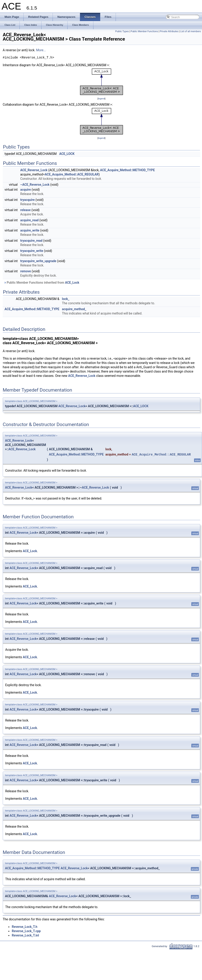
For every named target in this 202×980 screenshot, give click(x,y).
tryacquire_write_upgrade (38, 261)
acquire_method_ (74, 309)
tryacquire (27, 200)
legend (101, 99)
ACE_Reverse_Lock (34, 170)
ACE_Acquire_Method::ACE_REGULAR (72, 174)
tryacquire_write (32, 251)
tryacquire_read (31, 241)
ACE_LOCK (67, 154)
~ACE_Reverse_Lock (35, 185)
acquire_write (30, 230)
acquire (26, 190)
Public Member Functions (144, 31)
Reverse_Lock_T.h (25, 927)
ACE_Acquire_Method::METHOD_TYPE (127, 170)
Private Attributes (169, 31)
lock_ (66, 299)
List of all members (191, 31)
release (25, 210)
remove (26, 271)
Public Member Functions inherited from (41, 283)
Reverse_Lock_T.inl (25, 935)
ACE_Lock (72, 283)
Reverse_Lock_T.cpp (26, 931)
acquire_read (29, 220)
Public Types (122, 31)
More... (41, 50)
